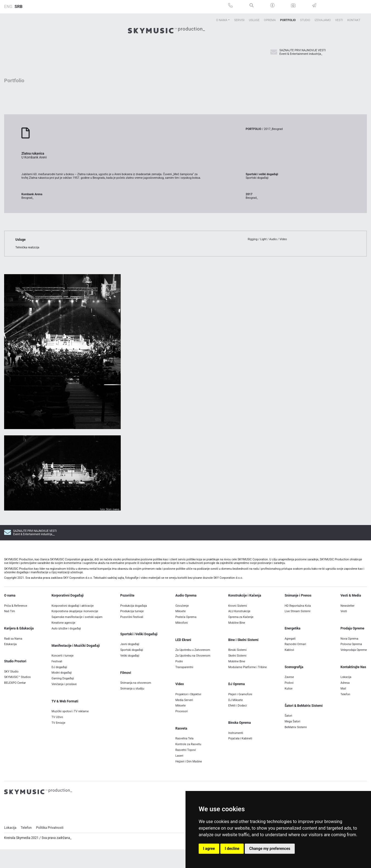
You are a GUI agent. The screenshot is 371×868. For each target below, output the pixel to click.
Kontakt (354, 20)
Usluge (254, 20)
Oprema (270, 20)
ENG (8, 7)
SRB (19, 7)
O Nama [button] (222, 20)
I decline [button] (232, 849)
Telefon (26, 844)
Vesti (339, 20)
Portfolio (288, 20)
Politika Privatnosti (50, 844)
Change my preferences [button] (270, 849)
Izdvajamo (323, 20)
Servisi (239, 20)
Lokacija (10, 844)
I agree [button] (209, 849)
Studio (305, 20)
